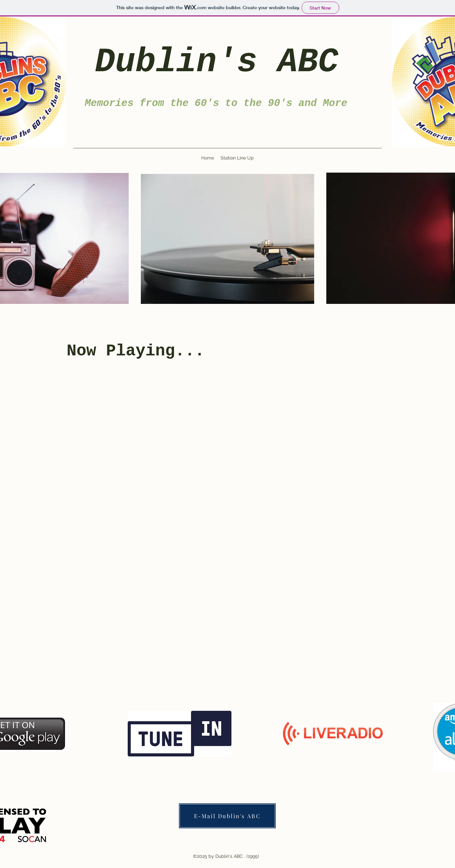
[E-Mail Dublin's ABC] (227, 816)
